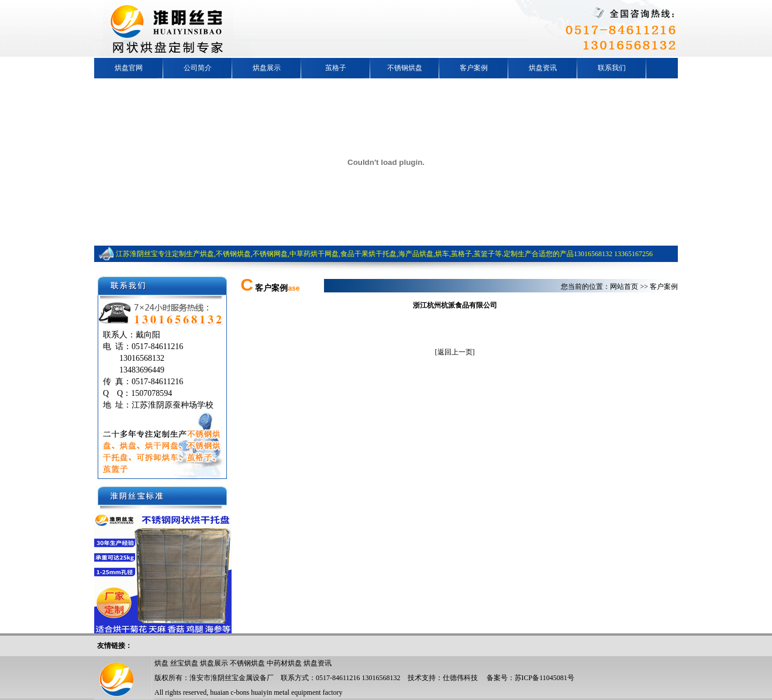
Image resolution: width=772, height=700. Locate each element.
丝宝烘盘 (184, 663)
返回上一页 (455, 352)
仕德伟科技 (460, 678)
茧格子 (336, 68)
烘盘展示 (267, 68)
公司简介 (198, 68)
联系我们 (612, 68)
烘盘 (161, 663)
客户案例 (474, 68)
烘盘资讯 (543, 68)
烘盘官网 (129, 68)
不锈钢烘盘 (405, 68)
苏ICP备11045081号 (544, 678)
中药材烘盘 (284, 663)
